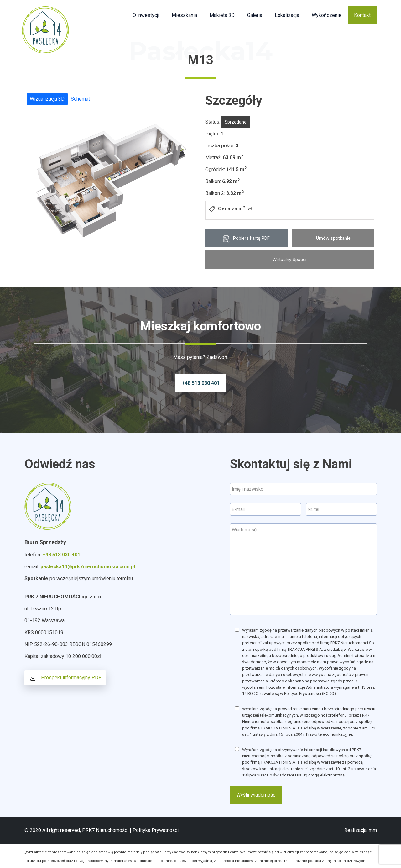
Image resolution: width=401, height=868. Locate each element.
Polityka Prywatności (156, 830)
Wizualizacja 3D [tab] (47, 99)
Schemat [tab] (80, 99)
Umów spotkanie (333, 238)
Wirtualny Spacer (290, 260)
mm (373, 830)
